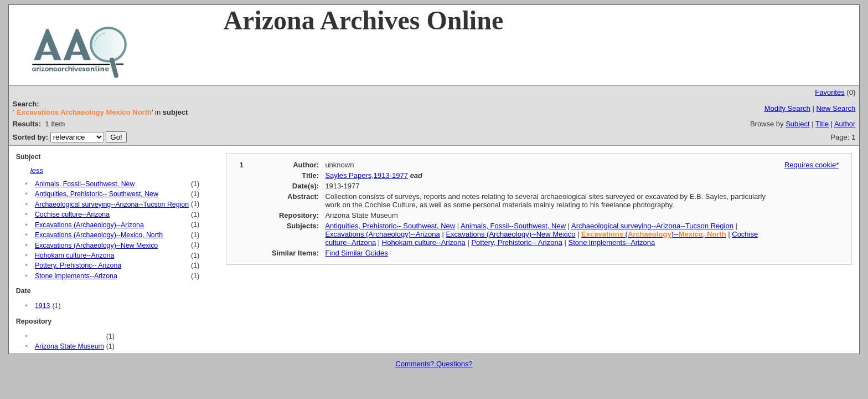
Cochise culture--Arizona (72, 214)
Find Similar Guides (356, 253)
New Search (836, 108)
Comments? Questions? (434, 364)
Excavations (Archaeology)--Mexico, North (99, 235)
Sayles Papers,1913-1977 (366, 175)
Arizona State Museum (69, 346)
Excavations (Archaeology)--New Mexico (96, 245)
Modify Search (787, 108)
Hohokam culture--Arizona (74, 255)
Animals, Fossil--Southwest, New (85, 184)
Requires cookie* (812, 165)
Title (822, 124)
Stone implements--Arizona (76, 276)
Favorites (830, 92)
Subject (797, 124)
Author (845, 124)
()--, (654, 234)
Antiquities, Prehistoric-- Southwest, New (97, 194)
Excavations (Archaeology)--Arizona (89, 225)
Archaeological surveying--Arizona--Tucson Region (112, 204)
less (37, 170)
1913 (42, 306)
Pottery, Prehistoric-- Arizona (78, 265)
